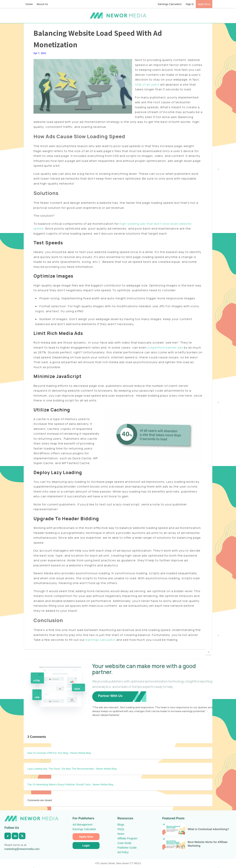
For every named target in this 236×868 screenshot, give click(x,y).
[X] (22, 836)
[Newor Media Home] (31, 818)
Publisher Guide (127, 848)
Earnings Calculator (170, 4)
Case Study (124, 843)
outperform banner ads (165, 347)
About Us (42, 4)
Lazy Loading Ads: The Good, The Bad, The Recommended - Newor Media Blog (72, 769)
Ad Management (82, 825)
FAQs (121, 829)
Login (86, 846)
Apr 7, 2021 (40, 53)
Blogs (121, 825)
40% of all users (147, 84)
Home (29, 4)
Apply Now (204, 4)
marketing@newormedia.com (22, 849)
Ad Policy (123, 852)
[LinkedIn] (15, 836)
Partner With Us (110, 696)
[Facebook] (8, 836)
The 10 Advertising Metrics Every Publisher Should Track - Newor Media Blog (70, 784)
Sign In (190, 4)
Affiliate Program (127, 838)
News (121, 834)
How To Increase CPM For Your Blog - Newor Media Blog (59, 753)
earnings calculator (100, 640)
